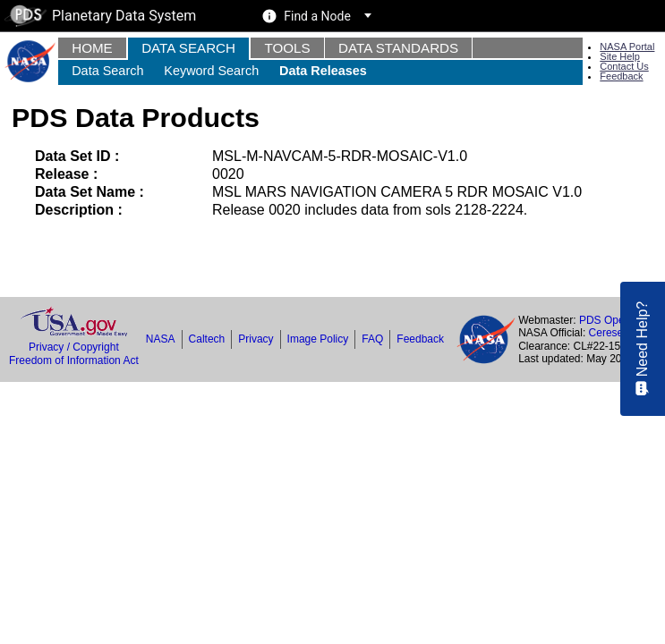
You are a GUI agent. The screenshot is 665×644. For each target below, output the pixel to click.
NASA (161, 339)
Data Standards (398, 48)
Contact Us (624, 66)
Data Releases (323, 71)
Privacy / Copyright (74, 347)
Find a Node (317, 16)
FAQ (372, 339)
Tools (287, 48)
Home (92, 48)
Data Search (188, 48)
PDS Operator (613, 320)
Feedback (621, 76)
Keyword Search (211, 71)
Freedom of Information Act (74, 360)
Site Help (620, 56)
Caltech (207, 339)
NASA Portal (627, 47)
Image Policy (318, 339)
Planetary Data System (100, 16)
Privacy (256, 339)
